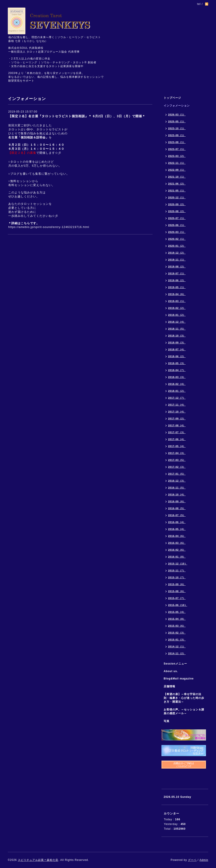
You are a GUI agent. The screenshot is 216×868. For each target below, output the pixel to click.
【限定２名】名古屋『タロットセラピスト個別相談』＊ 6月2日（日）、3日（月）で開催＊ (77, 116)
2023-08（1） (177, 142)
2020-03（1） (177, 232)
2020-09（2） (177, 204)
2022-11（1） (177, 163)
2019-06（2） (177, 280)
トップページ (172, 98)
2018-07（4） (177, 349)
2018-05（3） (177, 363)
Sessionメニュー (175, 664)
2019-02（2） (177, 308)
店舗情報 (169, 686)
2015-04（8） (177, 619)
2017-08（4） (177, 425)
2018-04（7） (177, 370)
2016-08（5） (177, 508)
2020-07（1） (177, 218)
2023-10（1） (177, 128)
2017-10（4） (177, 412)
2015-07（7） (177, 598)
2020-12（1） (177, 197)
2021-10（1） (177, 177)
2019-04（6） (177, 294)
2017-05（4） (177, 446)
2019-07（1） (177, 273)
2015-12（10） (178, 564)
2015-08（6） (177, 591)
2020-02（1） (177, 239)
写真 (167, 721)
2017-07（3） (177, 432)
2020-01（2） (177, 246)
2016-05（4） (177, 529)
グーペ (192, 860)
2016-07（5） (177, 515)
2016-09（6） (177, 501)
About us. (171, 671)
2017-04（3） (177, 453)
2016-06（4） (177, 522)
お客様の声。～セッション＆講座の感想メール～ (184, 711)
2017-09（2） (177, 419)
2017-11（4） (177, 405)
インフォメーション (177, 106)
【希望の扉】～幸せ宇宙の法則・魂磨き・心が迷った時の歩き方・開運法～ (184, 698)
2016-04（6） (177, 536)
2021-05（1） (177, 191)
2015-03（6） (177, 626)
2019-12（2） (177, 253)
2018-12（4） (177, 322)
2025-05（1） (177, 121)
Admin (204, 860)
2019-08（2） (177, 267)
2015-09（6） (177, 584)
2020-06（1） (177, 225)
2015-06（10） (178, 605)
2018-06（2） (177, 356)
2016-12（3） (177, 481)
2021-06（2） (177, 184)
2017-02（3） (177, 467)
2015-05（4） (177, 612)
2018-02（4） (177, 384)
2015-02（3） (177, 633)
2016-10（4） (177, 495)
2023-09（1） (177, 135)
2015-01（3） (177, 640)
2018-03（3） (177, 377)
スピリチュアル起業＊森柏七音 (38, 860)
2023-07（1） (177, 149)
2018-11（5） (177, 329)
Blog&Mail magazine (180, 679)
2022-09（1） (177, 170)
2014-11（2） (177, 653)
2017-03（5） (177, 460)
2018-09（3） (177, 343)
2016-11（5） (177, 488)
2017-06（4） (177, 439)
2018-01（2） (177, 391)
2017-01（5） (177, 474)
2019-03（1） (177, 301)
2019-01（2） (177, 315)
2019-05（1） (177, 287)
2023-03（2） (177, 156)
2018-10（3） (177, 336)
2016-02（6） (177, 550)
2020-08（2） (177, 211)
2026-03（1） (177, 115)
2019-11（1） (177, 260)
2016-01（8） (177, 557)
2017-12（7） (177, 398)
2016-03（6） (177, 543)
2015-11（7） (177, 570)
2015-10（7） (177, 577)
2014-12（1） (177, 646)
